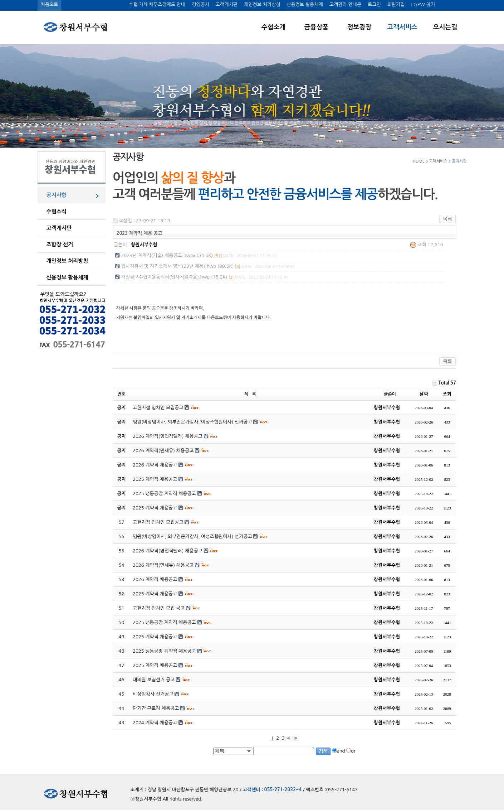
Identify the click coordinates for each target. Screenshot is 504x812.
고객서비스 (402, 27)
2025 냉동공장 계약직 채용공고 (164, 622)
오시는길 (445, 27)
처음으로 (50, 4)
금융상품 (317, 27)
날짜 (424, 394)
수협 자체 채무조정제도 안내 (157, 4)
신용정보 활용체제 (305, 4)
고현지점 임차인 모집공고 (158, 522)
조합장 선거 (60, 244)
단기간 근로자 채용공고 (156, 708)
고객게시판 (227, 4)
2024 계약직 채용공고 (155, 723)
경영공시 (200, 4)
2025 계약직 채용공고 (155, 594)
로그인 (374, 4)
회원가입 (396, 4)
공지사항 (57, 195)
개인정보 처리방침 (262, 4)
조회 (447, 394)
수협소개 (274, 27)
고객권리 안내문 (345, 4)
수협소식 (57, 211)
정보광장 (359, 27)
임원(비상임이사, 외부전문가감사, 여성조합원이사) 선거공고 (192, 536)
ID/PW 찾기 (423, 4)
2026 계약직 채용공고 (155, 579)
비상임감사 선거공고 (153, 694)
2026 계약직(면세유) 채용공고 (163, 565)
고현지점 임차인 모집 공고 (159, 608)
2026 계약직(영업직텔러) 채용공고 (168, 551)
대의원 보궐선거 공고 (154, 680)
